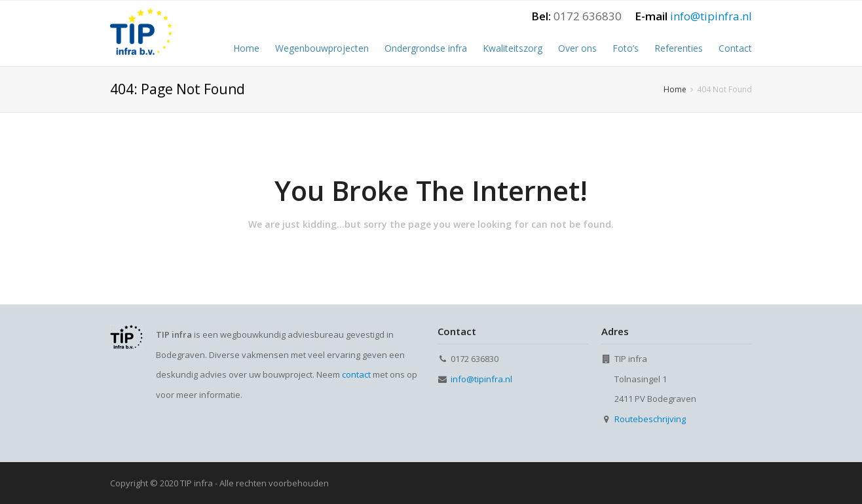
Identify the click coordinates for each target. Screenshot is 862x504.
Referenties (679, 48)
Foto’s (626, 48)
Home (246, 48)
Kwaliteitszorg (513, 48)
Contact (735, 48)
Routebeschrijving (650, 419)
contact (356, 374)
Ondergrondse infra (426, 48)
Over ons (577, 48)
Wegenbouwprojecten (322, 48)
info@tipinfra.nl (711, 16)
